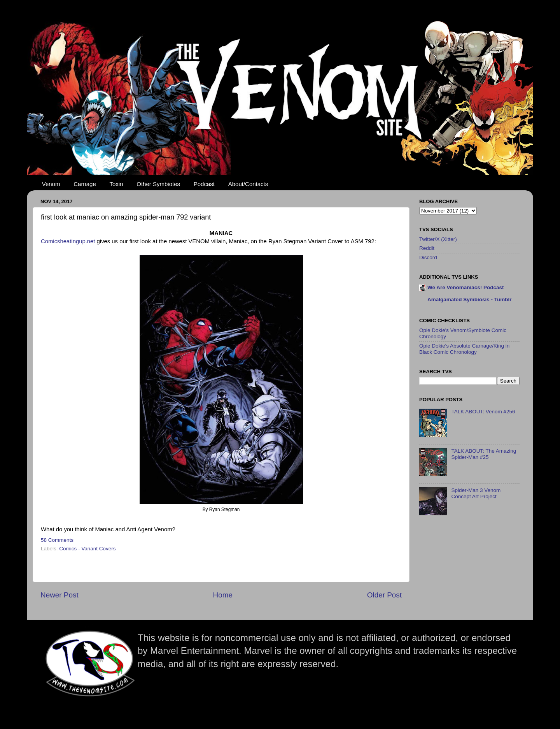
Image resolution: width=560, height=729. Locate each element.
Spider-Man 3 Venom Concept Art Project (476, 493)
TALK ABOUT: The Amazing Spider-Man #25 (484, 454)
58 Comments (57, 540)
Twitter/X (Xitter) (438, 239)
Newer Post (59, 595)
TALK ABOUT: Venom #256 (483, 412)
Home (223, 595)
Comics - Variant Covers (87, 549)
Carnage (85, 184)
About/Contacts (248, 184)
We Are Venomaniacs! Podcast (466, 287)
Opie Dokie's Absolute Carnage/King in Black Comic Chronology (464, 349)
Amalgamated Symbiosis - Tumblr (470, 300)
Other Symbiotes (158, 184)
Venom (51, 184)
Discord (428, 257)
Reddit (427, 248)
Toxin (116, 184)
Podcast (204, 184)
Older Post (384, 595)
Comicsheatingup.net (68, 241)
